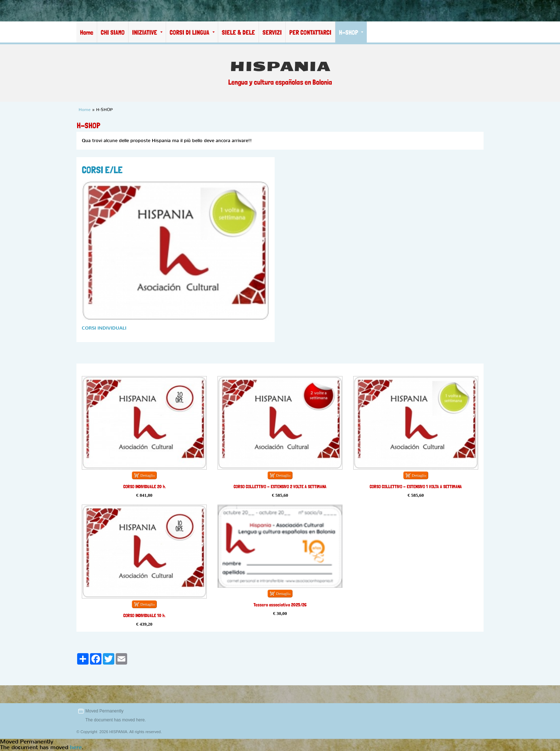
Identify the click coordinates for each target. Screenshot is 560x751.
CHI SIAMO (113, 32)
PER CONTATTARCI (310, 32)
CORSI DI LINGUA (192, 32)
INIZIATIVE (147, 32)
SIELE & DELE (238, 32)
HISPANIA (280, 67)
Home (87, 32)
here (140, 720)
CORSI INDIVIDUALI (104, 328)
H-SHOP (351, 32)
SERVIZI (272, 32)
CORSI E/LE (102, 170)
